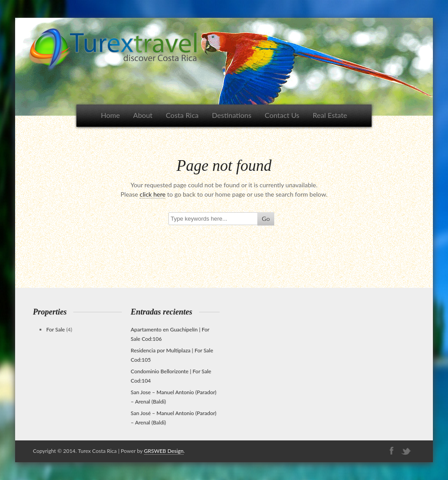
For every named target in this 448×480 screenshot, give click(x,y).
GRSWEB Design (164, 451)
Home (110, 115)
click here (152, 194)
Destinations (232, 115)
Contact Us (282, 115)
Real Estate (330, 115)
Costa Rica (182, 115)
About (143, 115)
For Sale (56, 329)
